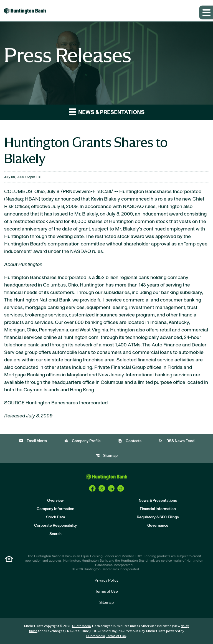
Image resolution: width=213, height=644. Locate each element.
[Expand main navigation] (206, 12)
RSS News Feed (177, 441)
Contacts (130, 441)
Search (55, 534)
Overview (55, 501)
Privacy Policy (106, 580)
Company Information (55, 509)
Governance (158, 526)
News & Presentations (158, 501)
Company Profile (82, 441)
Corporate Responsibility (55, 526)
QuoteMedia (81, 626)
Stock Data (55, 517)
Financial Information (158, 509)
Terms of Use (106, 592)
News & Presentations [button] (107, 112)
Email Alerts (33, 441)
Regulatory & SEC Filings (158, 517)
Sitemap (106, 456)
